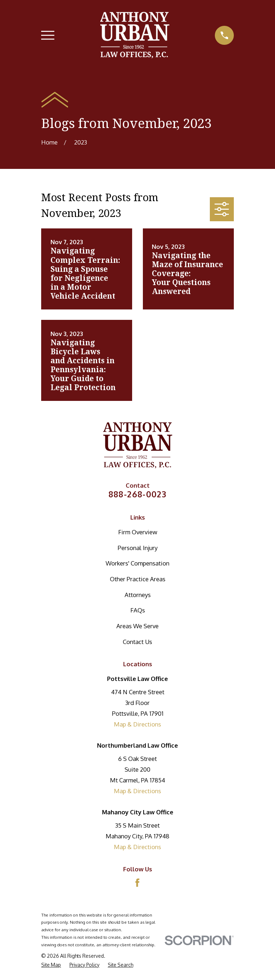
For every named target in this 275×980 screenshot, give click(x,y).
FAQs (138, 610)
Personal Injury (138, 548)
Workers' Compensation (137, 563)
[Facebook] (137, 883)
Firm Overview (138, 532)
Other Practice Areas (138, 579)
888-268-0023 (138, 494)
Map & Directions (137, 724)
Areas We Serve (137, 626)
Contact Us (137, 642)
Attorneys (138, 595)
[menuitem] (51, 965)
